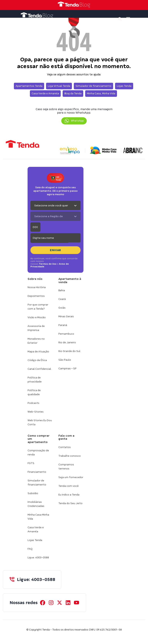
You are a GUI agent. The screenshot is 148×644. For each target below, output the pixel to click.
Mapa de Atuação (38, 352)
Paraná (63, 325)
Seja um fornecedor (71, 477)
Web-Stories (36, 412)
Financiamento (37, 472)
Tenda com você (69, 486)
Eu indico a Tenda (69, 495)
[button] (74, 121)
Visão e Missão (37, 317)
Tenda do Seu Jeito (70, 503)
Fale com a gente (66, 437)
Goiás (62, 308)
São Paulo (65, 360)
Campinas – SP (67, 368)
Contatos (65, 447)
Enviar (55, 250)
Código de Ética (37, 360)
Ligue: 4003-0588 (38, 557)
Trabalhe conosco (70, 456)
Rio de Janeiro (67, 342)
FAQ (30, 549)
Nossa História (37, 287)
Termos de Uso (48, 264)
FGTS (31, 463)
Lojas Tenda (35, 540)
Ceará (62, 299)
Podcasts (33, 403)
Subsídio (33, 493)
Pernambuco (66, 334)
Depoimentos (36, 296)
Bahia (62, 290)
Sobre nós (35, 279)
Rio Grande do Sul (69, 351)
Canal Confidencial (39, 369)
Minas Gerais (66, 316)
